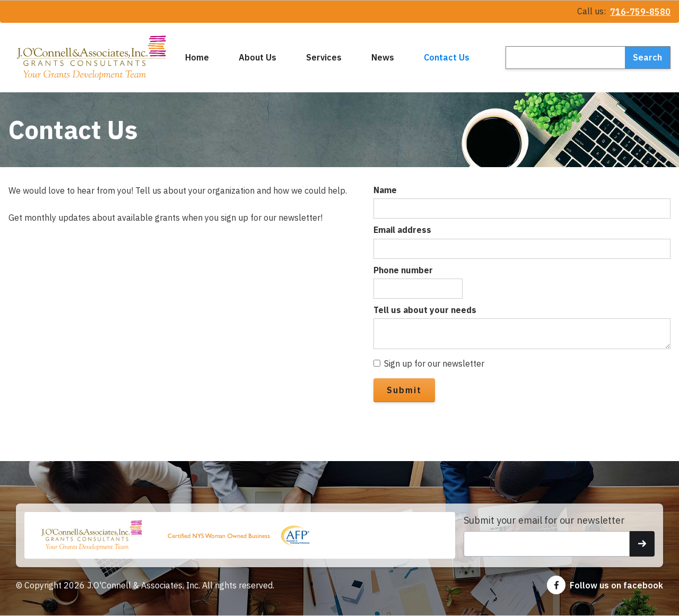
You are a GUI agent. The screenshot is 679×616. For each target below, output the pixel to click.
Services (324, 57)
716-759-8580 (640, 12)
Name (385, 190)
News (383, 57)
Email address (402, 230)
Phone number (403, 270)
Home (197, 57)
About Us (258, 57)
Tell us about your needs (425, 310)
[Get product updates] (547, 544)
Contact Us (447, 57)
